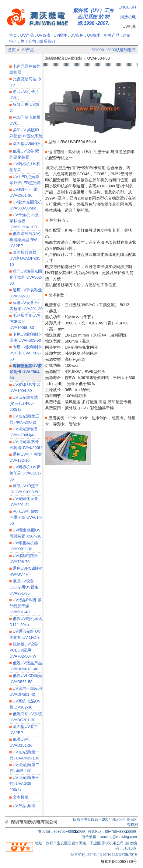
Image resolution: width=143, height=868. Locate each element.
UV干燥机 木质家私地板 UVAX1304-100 (24, 221)
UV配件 (60, 35)
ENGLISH (127, 7)
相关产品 (112, 35)
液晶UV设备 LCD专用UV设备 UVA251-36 (24, 587)
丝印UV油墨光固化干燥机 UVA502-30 (26, 277)
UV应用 (77, 35)
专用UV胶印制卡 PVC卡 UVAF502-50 (26, 353)
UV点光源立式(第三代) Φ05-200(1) (24, 403)
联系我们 (47, 41)
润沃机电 (128, 17)
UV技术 (94, 35)
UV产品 (27, 35)
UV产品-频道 (23, 806)
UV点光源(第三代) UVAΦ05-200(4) (24, 784)
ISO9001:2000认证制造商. (113, 50)
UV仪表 (44, 35)
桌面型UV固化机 (27, 144)
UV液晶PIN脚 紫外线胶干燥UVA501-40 (26, 606)
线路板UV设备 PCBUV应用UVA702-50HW (24, 650)
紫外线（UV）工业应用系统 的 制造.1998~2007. (93, 17)
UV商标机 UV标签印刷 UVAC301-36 (25, 473)
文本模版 (20, 797)
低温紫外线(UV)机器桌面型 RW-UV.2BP (25, 240)
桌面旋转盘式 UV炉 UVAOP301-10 (25, 258)
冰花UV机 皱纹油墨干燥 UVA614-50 (26, 517)
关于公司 (28, 41)
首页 (13, 35)
